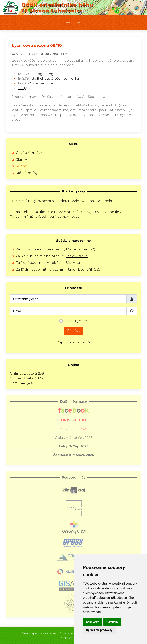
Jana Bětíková (68, 263)
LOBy (22, 88)
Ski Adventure (42, 83)
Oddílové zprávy (29, 153)
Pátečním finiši (22, 217)
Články (21, 159)
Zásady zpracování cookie (39, 631)
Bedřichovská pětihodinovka (55, 79)
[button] (68, 23)
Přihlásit (73, 331)
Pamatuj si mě (76, 321)
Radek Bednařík (80, 269)
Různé (21, 166)
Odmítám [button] (112, 622)
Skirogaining (43, 74)
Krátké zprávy (27, 173)
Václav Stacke (77, 256)
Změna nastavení (71, 631)
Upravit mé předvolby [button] (99, 630)
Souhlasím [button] (93, 622)
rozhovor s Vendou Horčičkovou (63, 201)
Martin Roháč (77, 249)
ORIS (66, 420)
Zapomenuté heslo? (73, 342)
